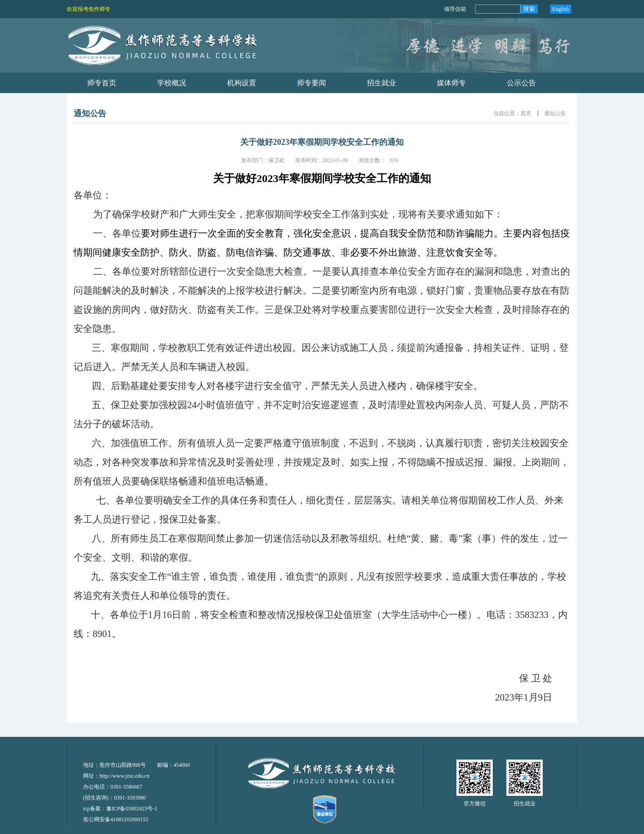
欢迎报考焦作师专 (89, 9)
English (561, 9)
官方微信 (475, 804)
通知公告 (555, 114)
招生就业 (525, 804)
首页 (526, 114)
